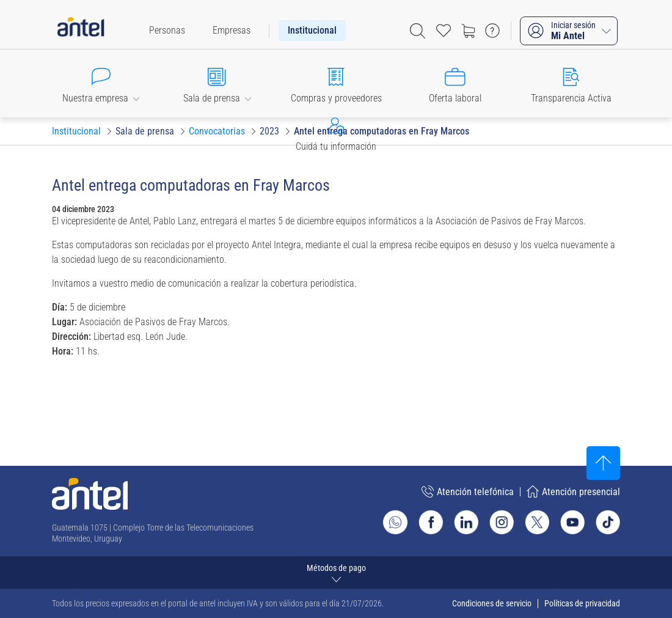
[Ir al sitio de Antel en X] (537, 522)
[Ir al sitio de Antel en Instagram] (502, 522)
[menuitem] (167, 31)
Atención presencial (573, 491)
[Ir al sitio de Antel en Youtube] (572, 522)
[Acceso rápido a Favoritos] (444, 31)
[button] (101, 83)
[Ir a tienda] (468, 31)
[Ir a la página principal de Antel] (90, 494)
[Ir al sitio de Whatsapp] (395, 522)
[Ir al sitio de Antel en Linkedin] (466, 522)
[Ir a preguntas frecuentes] (492, 31)
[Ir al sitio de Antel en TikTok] (608, 522)
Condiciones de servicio (492, 603)
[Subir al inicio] (603, 463)
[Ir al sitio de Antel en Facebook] (431, 522)
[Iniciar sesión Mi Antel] (569, 31)
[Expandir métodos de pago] (336, 572)
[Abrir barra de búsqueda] (418, 31)
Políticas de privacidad (582, 603)
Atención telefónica (468, 491)
